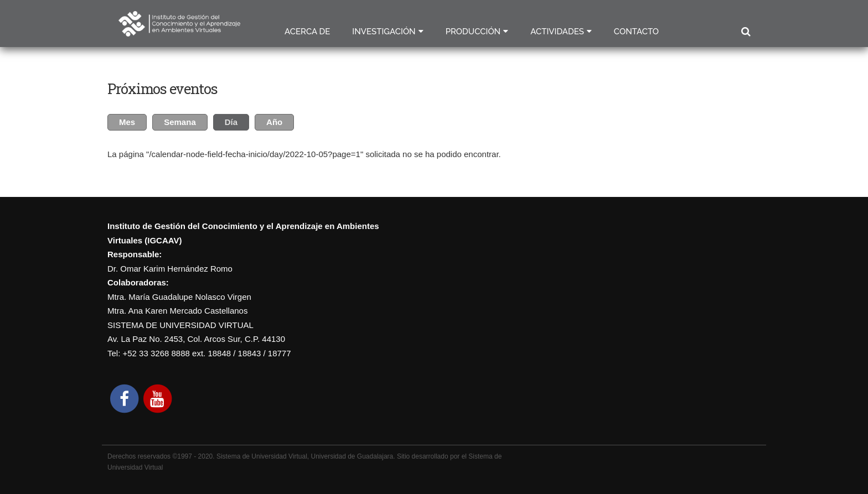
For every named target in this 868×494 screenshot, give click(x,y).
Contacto (636, 32)
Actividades (557, 32)
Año (274, 122)
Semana (180, 122)
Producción (473, 32)
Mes (127, 122)
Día (237, 121)
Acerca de (307, 32)
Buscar (745, 32)
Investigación (384, 32)
